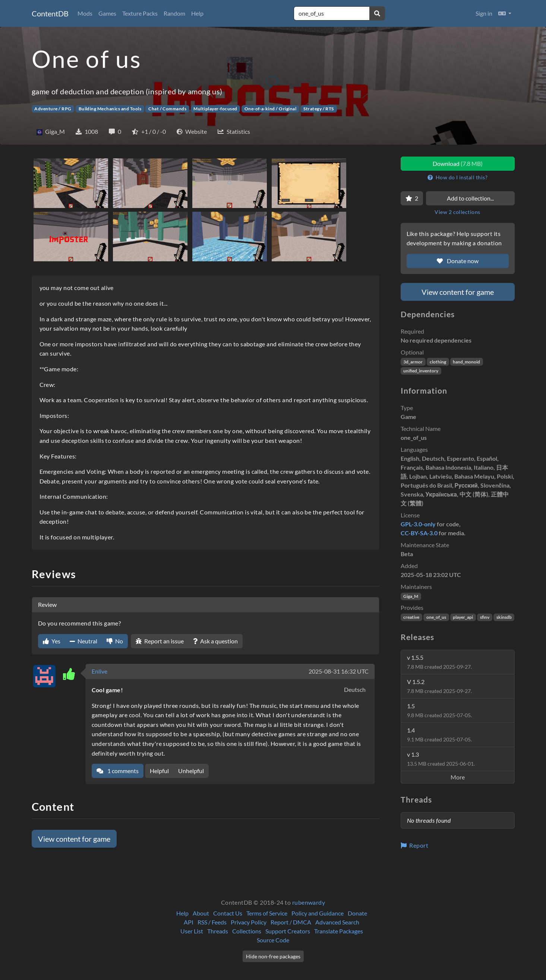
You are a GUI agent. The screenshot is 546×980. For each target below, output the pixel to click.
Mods (85, 13)
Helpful (159, 771)
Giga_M (411, 596)
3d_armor (413, 362)
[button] (505, 13)
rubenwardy (309, 902)
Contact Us (228, 913)
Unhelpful (191, 771)
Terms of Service (267, 913)
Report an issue (160, 641)
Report (415, 845)
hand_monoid (466, 362)
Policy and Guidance (318, 913)
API (189, 922)
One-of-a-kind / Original (271, 109)
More (458, 777)
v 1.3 (441, 759)
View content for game (74, 839)
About (201, 913)
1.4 (439, 735)
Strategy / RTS (319, 109)
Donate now (458, 261)
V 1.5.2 (439, 686)
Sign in (484, 13)
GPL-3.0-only (418, 524)
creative (411, 617)
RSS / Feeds (212, 922)
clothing (438, 362)
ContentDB (50, 13)
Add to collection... (470, 198)
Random (174, 13)
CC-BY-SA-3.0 (419, 533)
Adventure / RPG (53, 109)
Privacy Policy (249, 922)
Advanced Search (337, 922)
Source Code (273, 940)
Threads (218, 931)
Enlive (100, 671)
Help (197, 13)
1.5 (439, 710)
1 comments (118, 771)
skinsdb (504, 617)
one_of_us (436, 617)
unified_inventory (421, 371)
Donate (357, 913)
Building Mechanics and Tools (110, 109)
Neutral (83, 641)
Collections (247, 931)
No (115, 641)
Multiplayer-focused (215, 109)
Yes (52, 641)
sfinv (485, 617)
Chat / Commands (167, 109)
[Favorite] (412, 198)
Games (107, 13)
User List (192, 931)
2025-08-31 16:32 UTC (339, 671)
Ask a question (215, 641)
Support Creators (288, 931)
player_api (463, 617)
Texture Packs (140, 13)
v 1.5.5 (439, 662)
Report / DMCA (291, 922)
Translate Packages (339, 931)
